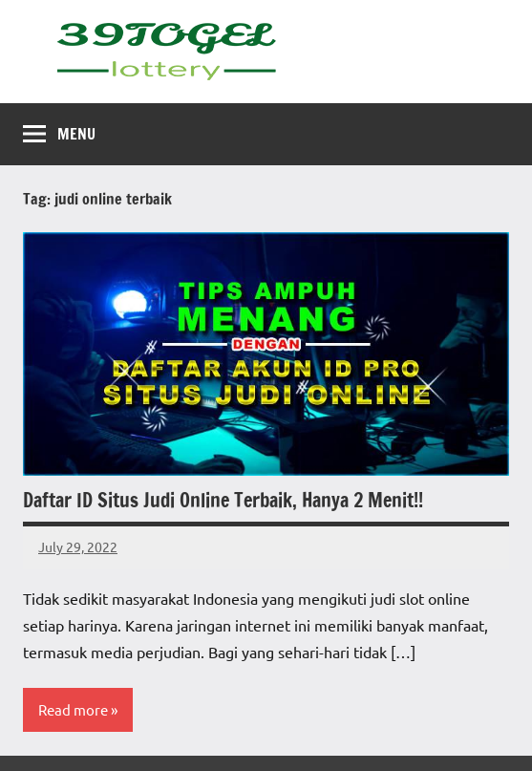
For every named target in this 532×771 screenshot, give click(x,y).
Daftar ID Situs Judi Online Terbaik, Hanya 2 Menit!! (223, 500)
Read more (73, 709)
